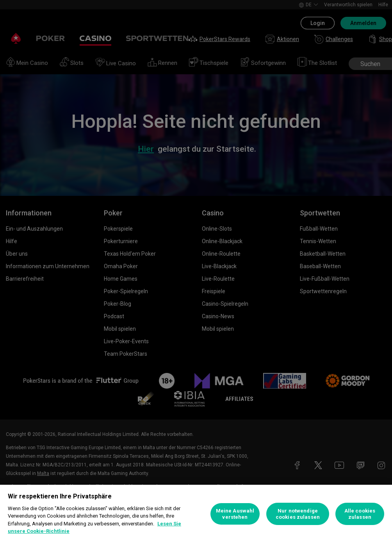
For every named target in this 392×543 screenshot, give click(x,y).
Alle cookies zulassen (360, 514)
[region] (196, 514)
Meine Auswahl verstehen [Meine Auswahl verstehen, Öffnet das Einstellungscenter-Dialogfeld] (235, 514)
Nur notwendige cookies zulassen (298, 514)
